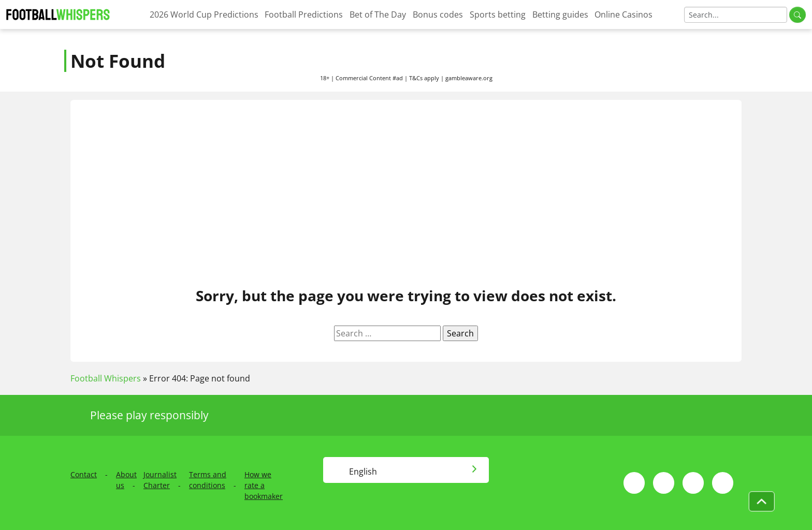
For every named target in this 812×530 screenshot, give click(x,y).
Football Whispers (106, 378)
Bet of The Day (378, 14)
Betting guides (560, 14)
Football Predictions (304, 14)
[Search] (736, 15)
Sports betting (498, 14)
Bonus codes (438, 14)
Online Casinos (624, 14)
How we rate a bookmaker (264, 485)
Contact (84, 474)
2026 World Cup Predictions (204, 14)
